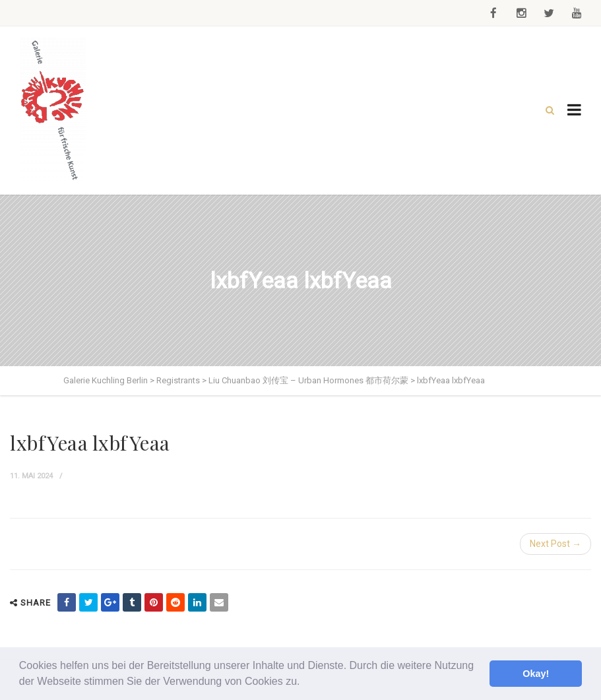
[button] (305, 683)
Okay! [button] (536, 674)
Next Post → (555, 544)
